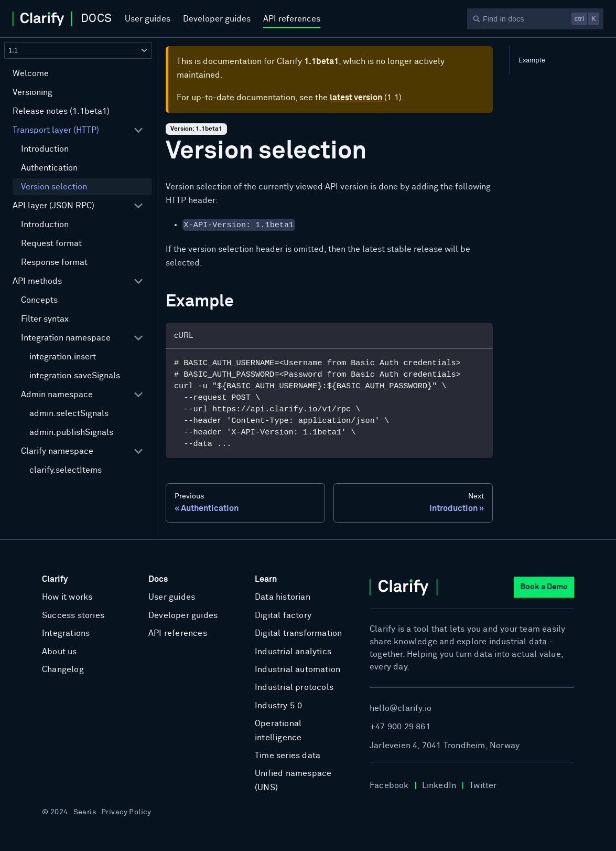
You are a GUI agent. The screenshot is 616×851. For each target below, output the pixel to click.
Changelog (63, 669)
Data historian (283, 597)
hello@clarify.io (401, 708)
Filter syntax (45, 319)
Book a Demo (544, 587)
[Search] (535, 19)
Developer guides (217, 19)
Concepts (39, 300)
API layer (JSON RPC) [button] (53, 206)
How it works (67, 597)
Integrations (66, 633)
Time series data (288, 756)
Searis (85, 812)
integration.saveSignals (75, 376)
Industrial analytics (293, 652)
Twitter (483, 785)
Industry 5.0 (278, 706)
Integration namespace (66, 338)
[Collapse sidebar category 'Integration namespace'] (138, 338)
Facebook (389, 785)
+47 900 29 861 (400, 727)
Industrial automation (298, 669)
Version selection (54, 187)
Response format (54, 262)
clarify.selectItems (66, 470)
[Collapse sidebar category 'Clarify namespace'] (138, 451)
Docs (158, 579)
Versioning (33, 92)
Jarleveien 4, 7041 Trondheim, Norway (445, 746)
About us (60, 652)
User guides (148, 19)
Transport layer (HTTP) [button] (56, 130)
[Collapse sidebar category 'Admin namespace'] (138, 395)
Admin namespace (57, 395)
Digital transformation (298, 633)
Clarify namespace (57, 451)
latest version (356, 98)
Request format (51, 243)
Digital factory (283, 615)
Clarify (55, 579)
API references (292, 19)
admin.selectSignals (69, 413)
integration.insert (63, 357)
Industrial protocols (294, 687)
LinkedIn (439, 785)
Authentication (49, 168)
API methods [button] (37, 281)
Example (532, 61)
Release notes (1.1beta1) (61, 111)
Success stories (73, 615)
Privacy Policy (126, 812)
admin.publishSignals (71, 432)
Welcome (31, 73)
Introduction (45, 149)
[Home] (62, 19)
